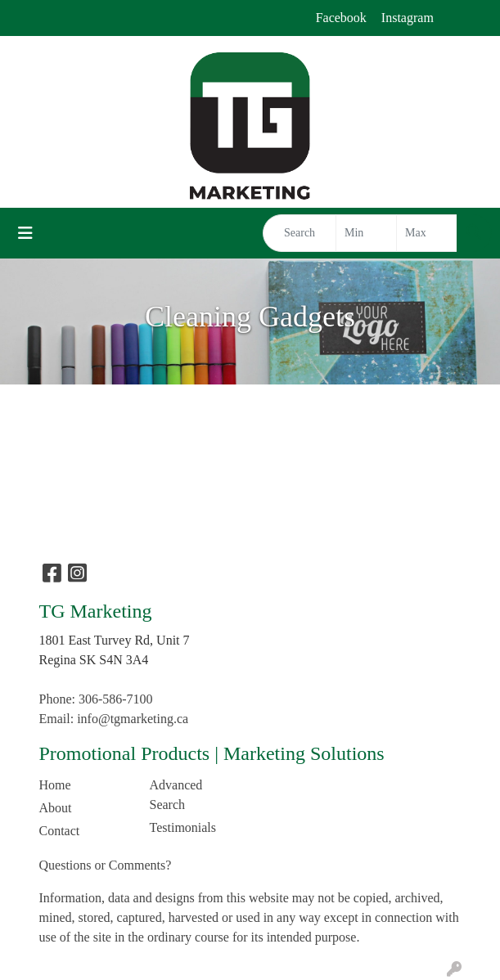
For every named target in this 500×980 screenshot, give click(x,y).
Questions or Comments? (106, 865)
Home (55, 785)
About (56, 808)
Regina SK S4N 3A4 (94, 660)
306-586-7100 (116, 699)
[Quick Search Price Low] (366, 233)
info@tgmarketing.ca (133, 719)
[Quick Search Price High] (427, 233)
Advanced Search (176, 795)
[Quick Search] (300, 233)
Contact (60, 831)
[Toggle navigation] (25, 233)
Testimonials (183, 827)
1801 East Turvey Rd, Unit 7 (115, 640)
